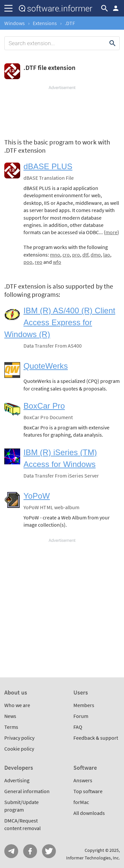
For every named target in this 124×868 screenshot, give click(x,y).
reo (39, 262)
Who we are (17, 705)
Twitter (49, 851)
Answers (83, 780)
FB (30, 851)
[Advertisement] (62, 110)
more (111, 232)
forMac (81, 802)
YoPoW (37, 496)
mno (55, 255)
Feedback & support (96, 738)
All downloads (89, 813)
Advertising (17, 780)
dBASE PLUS (48, 166)
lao (107, 255)
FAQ (78, 727)
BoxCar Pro (44, 406)
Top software (88, 791)
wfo (57, 262)
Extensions (45, 23)
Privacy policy (19, 738)
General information (27, 791)
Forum (81, 716)
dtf (85, 255)
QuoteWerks (46, 366)
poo (28, 262)
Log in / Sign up (116, 8)
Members (84, 705)
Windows (15, 23)
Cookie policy (19, 749)
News (10, 716)
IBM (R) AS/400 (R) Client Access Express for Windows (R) (60, 322)
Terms (11, 727)
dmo (96, 255)
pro (76, 255)
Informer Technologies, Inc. (93, 858)
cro (66, 255)
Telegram (11, 851)
